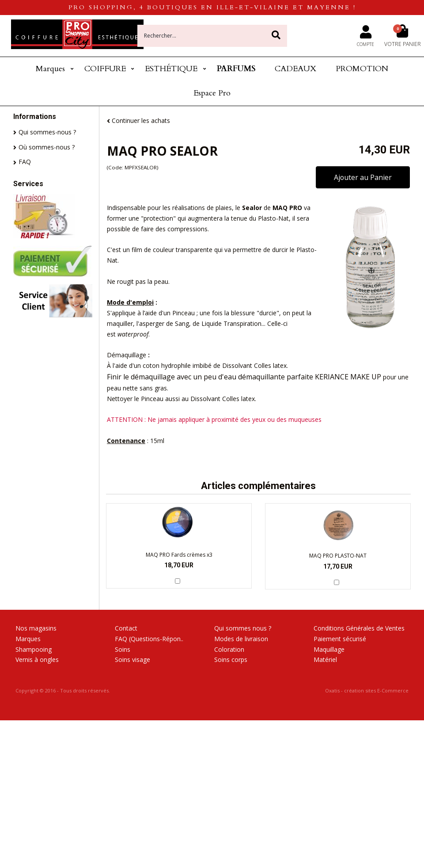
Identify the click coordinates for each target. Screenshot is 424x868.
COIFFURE (105, 69)
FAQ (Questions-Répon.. (149, 639)
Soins (123, 649)
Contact (126, 628)
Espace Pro (212, 93)
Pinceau (184, 313)
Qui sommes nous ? (243, 628)
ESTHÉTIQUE (171, 69)
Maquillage (329, 649)
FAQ (25, 162)
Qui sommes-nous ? (47, 132)
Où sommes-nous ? (47, 147)
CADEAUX (295, 69)
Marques (50, 69)
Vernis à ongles (37, 660)
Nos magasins (36, 628)
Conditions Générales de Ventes (359, 628)
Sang (182, 323)
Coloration (229, 649)
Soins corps (231, 660)
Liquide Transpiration (231, 323)
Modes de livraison (241, 639)
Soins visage (132, 660)
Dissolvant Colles (247, 365)
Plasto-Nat (273, 218)
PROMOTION (362, 69)
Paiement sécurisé (340, 639)
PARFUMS (236, 69)
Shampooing (34, 649)
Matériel (325, 660)
